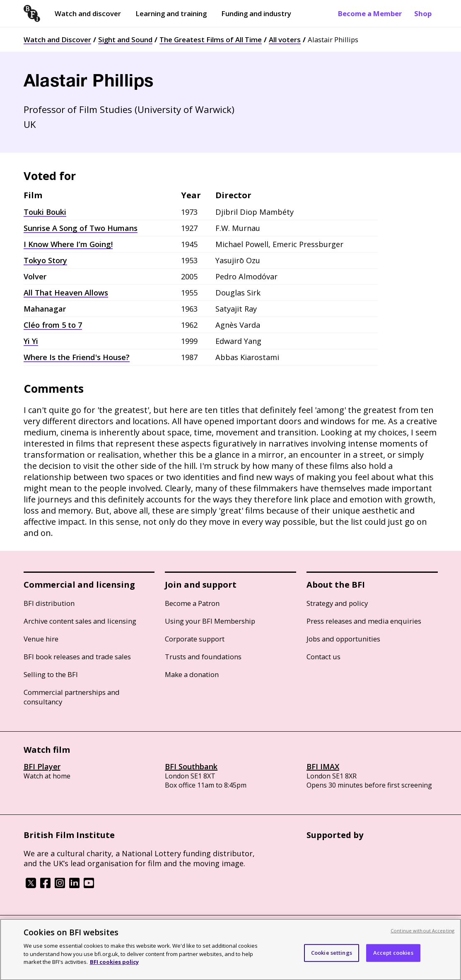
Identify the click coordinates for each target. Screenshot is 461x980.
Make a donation (192, 674)
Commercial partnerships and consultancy (72, 697)
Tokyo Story (45, 260)
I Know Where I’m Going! (68, 244)
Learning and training (171, 13)
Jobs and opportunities (343, 639)
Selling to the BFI (51, 674)
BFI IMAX (323, 766)
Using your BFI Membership (210, 621)
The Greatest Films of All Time (211, 40)
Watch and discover (88, 13)
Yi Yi (31, 341)
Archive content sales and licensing (80, 621)
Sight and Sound (125, 40)
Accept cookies (393, 959)
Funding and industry (256, 13)
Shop (423, 13)
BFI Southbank (191, 766)
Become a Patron (192, 603)
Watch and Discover (57, 40)
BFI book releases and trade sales (77, 657)
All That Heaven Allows (66, 293)
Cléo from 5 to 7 (53, 325)
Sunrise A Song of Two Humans (81, 228)
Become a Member (370, 13)
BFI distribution (49, 603)
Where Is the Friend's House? (77, 357)
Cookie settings (332, 959)
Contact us (323, 657)
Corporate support (195, 639)
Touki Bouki (45, 212)
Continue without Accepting (422, 937)
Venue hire (41, 639)
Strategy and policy (337, 603)
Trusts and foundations (203, 657)
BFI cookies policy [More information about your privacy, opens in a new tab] (114, 968)
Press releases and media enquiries (364, 621)
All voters (285, 40)
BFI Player (42, 766)
